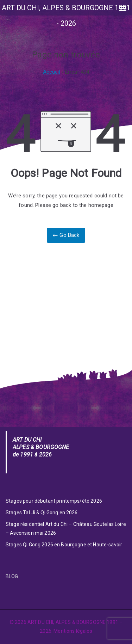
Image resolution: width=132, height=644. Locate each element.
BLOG (12, 576)
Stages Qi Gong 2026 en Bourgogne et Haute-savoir (64, 545)
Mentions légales (73, 631)
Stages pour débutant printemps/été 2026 (54, 501)
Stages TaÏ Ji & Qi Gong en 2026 (42, 513)
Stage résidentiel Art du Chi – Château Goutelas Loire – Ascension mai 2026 (66, 529)
